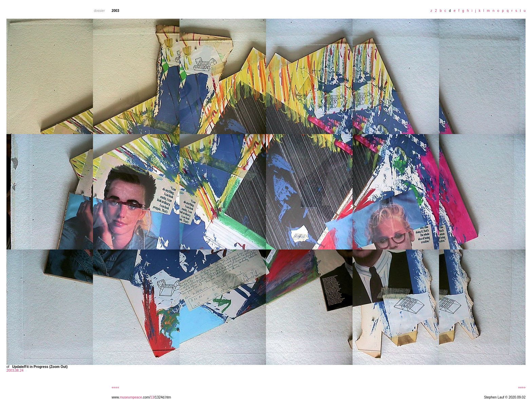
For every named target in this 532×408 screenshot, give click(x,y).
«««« (115, 387)
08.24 (19, 370)
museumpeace (131, 397)
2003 (10, 370)
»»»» (522, 387)
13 (152, 397)
